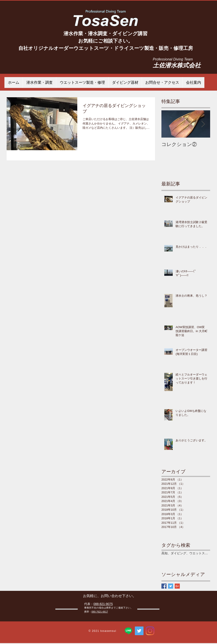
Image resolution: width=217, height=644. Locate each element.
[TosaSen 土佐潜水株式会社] (139, 631)
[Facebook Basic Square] (164, 586)
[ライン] (128, 631)
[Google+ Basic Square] (177, 586)
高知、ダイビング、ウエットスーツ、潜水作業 (186, 553)
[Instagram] (150, 631)
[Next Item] (203, 124)
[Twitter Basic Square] (171, 586)
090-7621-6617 (100, 612)
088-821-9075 (103, 604)
